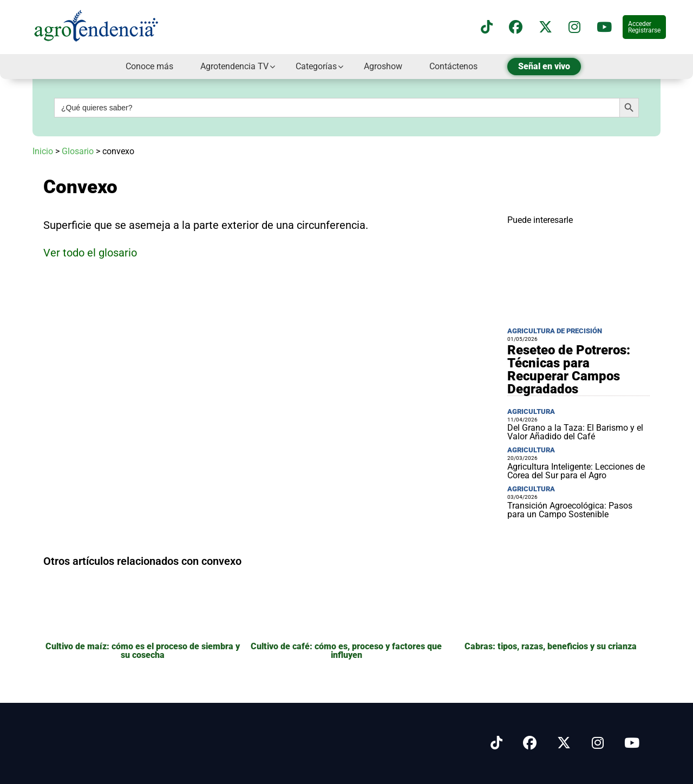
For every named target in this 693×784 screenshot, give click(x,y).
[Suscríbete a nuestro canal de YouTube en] (604, 27)
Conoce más (149, 66)
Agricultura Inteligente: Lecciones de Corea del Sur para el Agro (576, 471)
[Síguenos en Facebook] (516, 27)
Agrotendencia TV (234, 66)
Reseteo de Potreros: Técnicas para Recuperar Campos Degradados (569, 370)
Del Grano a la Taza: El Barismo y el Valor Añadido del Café (575, 432)
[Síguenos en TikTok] (487, 27)
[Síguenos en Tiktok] (496, 743)
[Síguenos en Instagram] (598, 743)
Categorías (316, 66)
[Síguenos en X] (545, 27)
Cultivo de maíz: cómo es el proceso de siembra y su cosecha (143, 651)
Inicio (43, 151)
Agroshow (383, 66)
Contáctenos (453, 66)
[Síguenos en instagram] (574, 27)
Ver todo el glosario (90, 253)
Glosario (78, 151)
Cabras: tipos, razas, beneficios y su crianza (551, 646)
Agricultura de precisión (555, 331)
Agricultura (531, 411)
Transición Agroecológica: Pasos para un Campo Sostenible (570, 510)
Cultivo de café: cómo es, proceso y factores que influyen (346, 651)
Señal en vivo (544, 66)
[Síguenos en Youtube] (632, 743)
